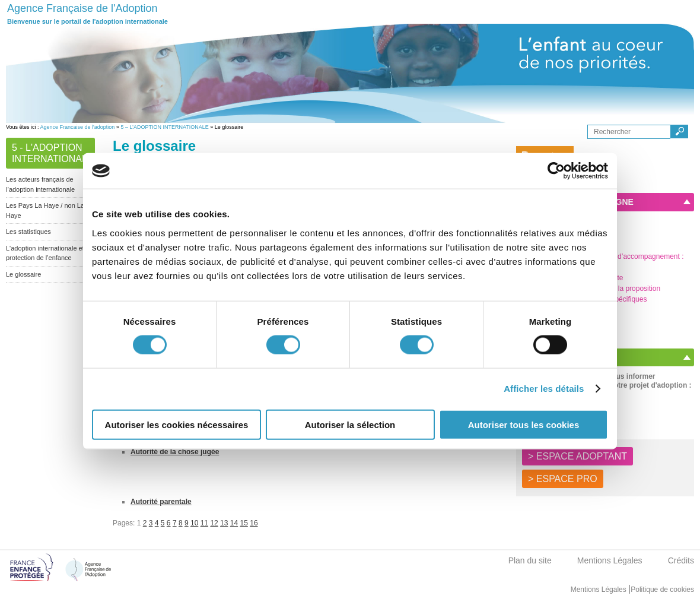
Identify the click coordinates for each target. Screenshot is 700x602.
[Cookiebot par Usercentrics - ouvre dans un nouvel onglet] (556, 171)
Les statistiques (28, 232)
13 (224, 523)
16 (254, 523)
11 (204, 523)
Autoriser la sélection (350, 424)
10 (194, 523)
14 (234, 523)
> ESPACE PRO (563, 479)
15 (244, 523)
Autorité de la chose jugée (175, 452)
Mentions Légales (610, 560)
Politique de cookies (662, 590)
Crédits (681, 560)
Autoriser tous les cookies (524, 424)
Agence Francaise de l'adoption (78, 127)
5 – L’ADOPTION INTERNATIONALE (164, 127)
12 (214, 523)
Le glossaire (23, 274)
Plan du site (530, 560)
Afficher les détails (544, 389)
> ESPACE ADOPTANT (577, 456)
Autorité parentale (161, 502)
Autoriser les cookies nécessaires (177, 424)
